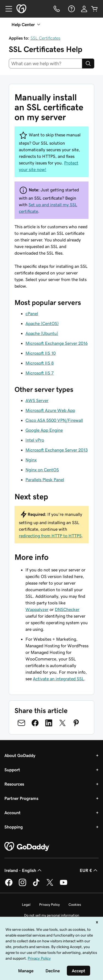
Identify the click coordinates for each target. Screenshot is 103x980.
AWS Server (37, 400)
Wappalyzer (37, 609)
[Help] (71, 9)
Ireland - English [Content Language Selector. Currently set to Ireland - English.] (24, 870)
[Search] (88, 64)
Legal (26, 905)
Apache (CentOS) (42, 323)
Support (12, 770)
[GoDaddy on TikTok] (36, 885)
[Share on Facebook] (35, 723)
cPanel (32, 313)
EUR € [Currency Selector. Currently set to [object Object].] (89, 870)
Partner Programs (21, 798)
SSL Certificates (45, 38)
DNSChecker (67, 609)
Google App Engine (44, 430)
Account (12, 813)
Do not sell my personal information (52, 915)
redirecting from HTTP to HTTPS (50, 536)
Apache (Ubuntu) (42, 333)
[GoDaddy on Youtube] (64, 885)
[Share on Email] (21, 723)
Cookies (75, 905)
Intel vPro (35, 440)
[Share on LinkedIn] (49, 723)
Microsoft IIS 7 (40, 373)
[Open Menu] (7, 9)
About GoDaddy (20, 755)
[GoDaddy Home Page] (27, 847)
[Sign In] (84, 9)
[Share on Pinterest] (76, 723)
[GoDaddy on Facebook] (9, 885)
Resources (14, 784)
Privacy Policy (49, 905)
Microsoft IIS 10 (41, 353)
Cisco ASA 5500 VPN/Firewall (54, 420)
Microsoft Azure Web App (50, 410)
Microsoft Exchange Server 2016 (57, 343)
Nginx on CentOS (42, 470)
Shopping (14, 827)
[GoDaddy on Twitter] (50, 885)
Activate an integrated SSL (58, 679)
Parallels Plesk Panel (45, 480)
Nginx (31, 460)
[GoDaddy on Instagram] (22, 885)
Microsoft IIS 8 (40, 363)
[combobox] (45, 64)
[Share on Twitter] (62, 723)
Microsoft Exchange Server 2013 (57, 450)
